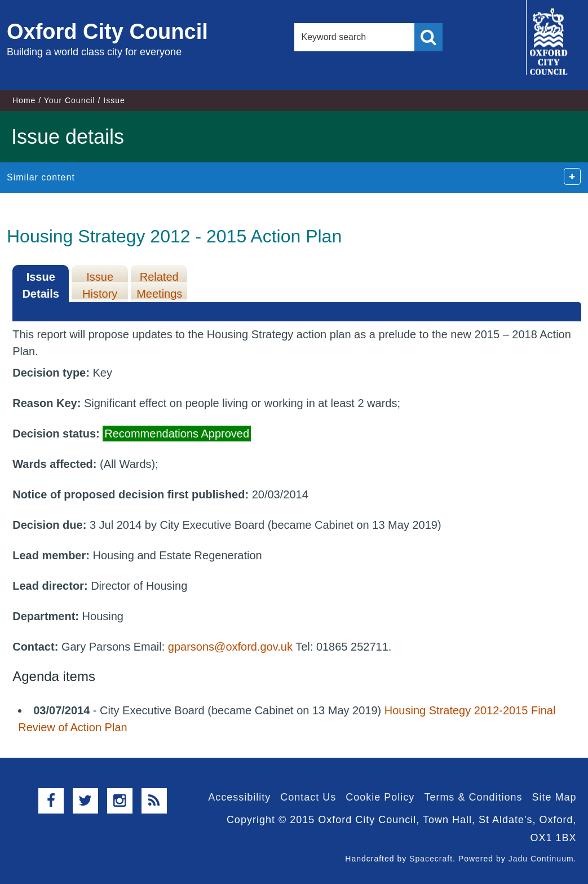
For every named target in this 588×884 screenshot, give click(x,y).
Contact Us (308, 797)
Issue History (100, 285)
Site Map (554, 797)
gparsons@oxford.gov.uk (230, 647)
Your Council (70, 100)
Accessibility (239, 797)
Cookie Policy (380, 797)
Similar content (41, 177)
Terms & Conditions (473, 797)
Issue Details (41, 285)
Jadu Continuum (541, 859)
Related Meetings (159, 285)
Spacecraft (431, 859)
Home (24, 100)
